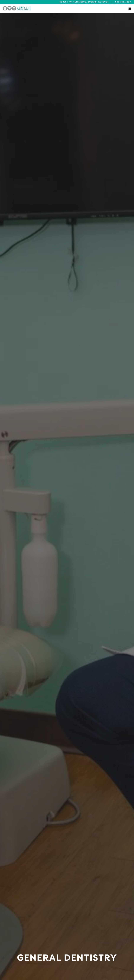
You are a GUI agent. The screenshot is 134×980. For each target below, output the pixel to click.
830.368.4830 (123, 2)
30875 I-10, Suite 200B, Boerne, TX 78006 (84, 2)
